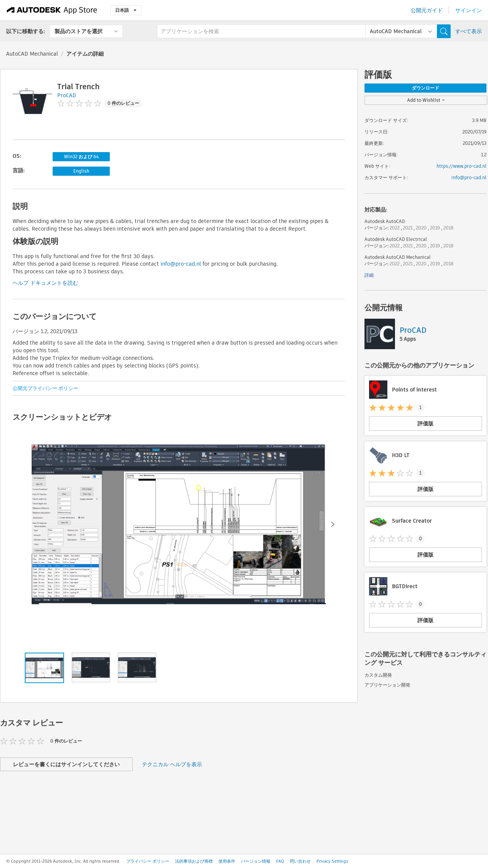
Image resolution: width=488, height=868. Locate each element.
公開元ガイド (427, 10)
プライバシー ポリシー (148, 861)
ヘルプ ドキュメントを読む (45, 283)
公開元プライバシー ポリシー (45, 388)
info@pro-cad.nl (181, 264)
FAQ (280, 861)
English (81, 171)
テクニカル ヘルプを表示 (172, 764)
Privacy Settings (332, 861)
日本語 (126, 10)
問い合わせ (300, 861)
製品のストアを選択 (79, 31)
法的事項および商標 (194, 861)
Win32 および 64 (81, 156)
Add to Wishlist (426, 100)
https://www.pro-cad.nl (462, 166)
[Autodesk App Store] (52, 10)
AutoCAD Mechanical (32, 54)
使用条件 (227, 861)
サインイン (469, 10)
